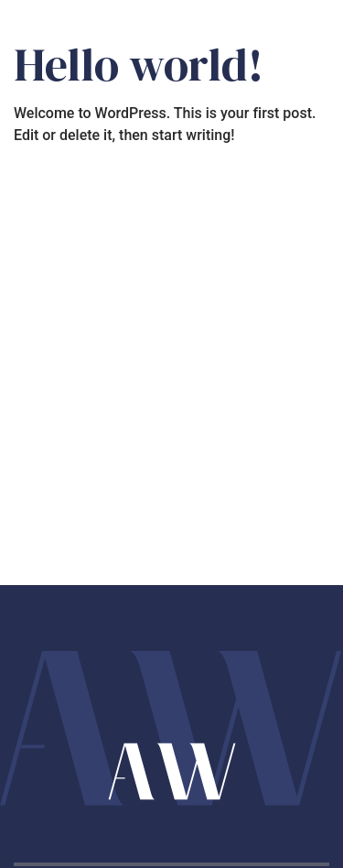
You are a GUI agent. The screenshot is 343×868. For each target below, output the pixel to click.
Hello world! (139, 65)
